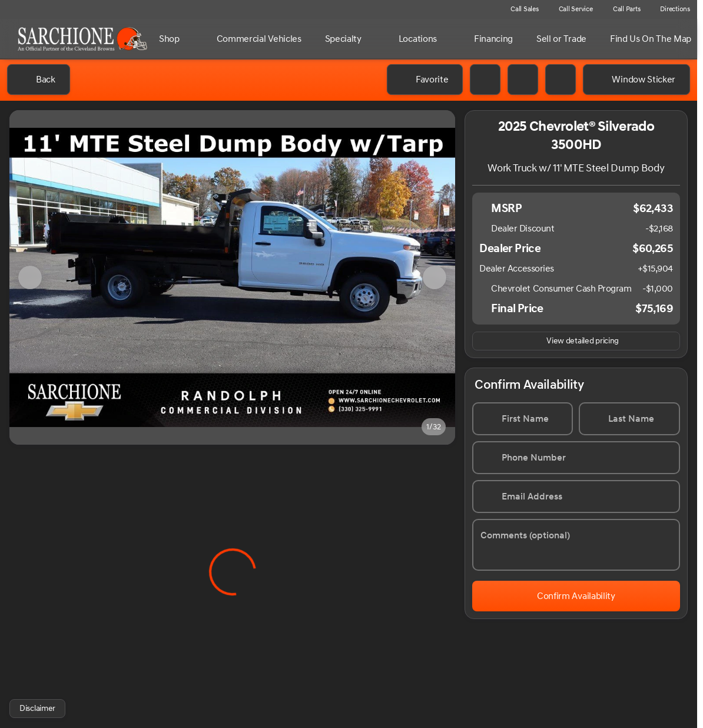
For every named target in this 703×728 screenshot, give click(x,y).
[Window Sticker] (636, 80)
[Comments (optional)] (576, 545)
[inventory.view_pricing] (576, 341)
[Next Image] (435, 277)
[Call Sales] (519, 9)
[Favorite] (425, 80)
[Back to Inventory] (39, 80)
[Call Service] (571, 9)
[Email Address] (576, 497)
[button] (523, 80)
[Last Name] (630, 419)
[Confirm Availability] (576, 596)
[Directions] (670, 9)
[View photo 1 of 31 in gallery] (232, 277)
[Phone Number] (576, 458)
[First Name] (523, 419)
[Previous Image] (30, 277)
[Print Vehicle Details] (485, 80)
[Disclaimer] (37, 709)
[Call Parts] (621, 9)
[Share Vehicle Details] (561, 80)
